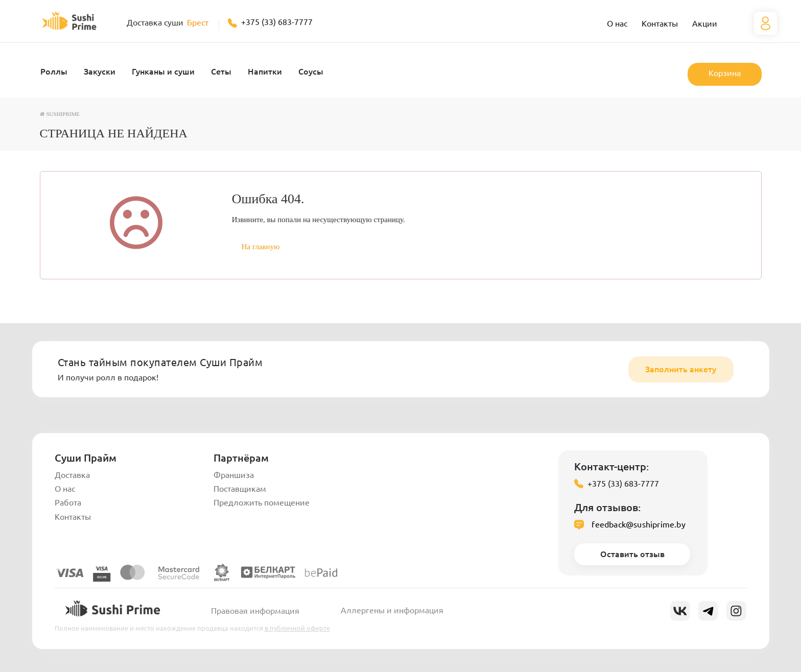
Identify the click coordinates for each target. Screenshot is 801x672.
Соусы (311, 71)
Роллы (54, 71)
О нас (617, 23)
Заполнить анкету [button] (681, 369)
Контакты (660, 23)
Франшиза (234, 475)
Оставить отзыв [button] (632, 554)
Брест (198, 22)
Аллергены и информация (392, 610)
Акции (705, 23)
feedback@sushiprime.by (638, 524)
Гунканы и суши (163, 71)
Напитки (265, 71)
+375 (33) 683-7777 (277, 22)
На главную (261, 247)
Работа (68, 502)
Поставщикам (240, 489)
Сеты (221, 71)
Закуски (100, 71)
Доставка (72, 475)
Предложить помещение (262, 502)
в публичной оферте (297, 628)
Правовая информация (255, 611)
